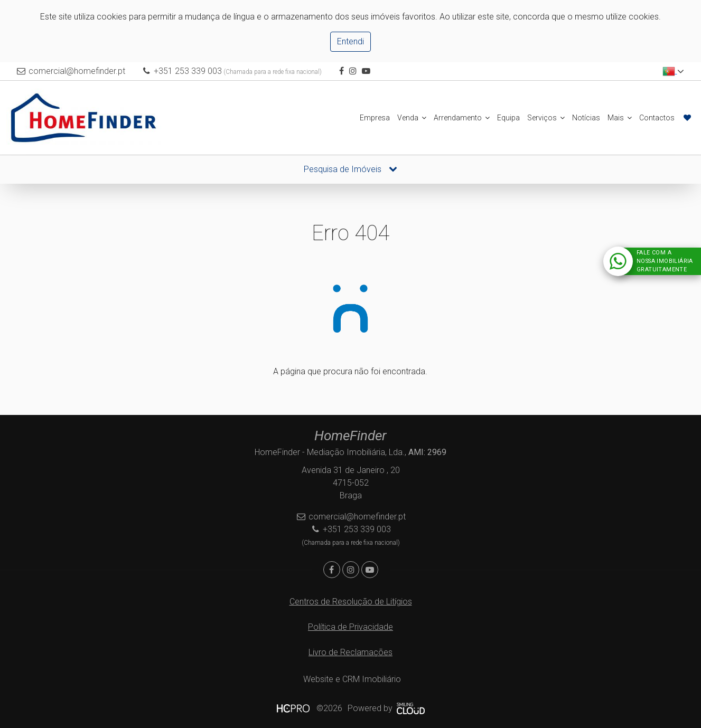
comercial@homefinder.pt (78, 71)
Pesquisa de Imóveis (350, 169)
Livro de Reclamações (350, 652)
